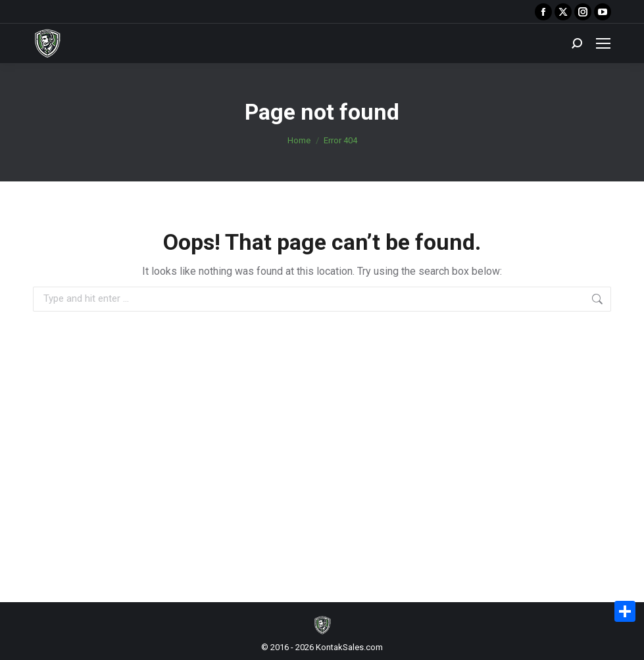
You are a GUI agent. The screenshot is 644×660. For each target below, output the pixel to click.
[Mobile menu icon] (603, 43)
